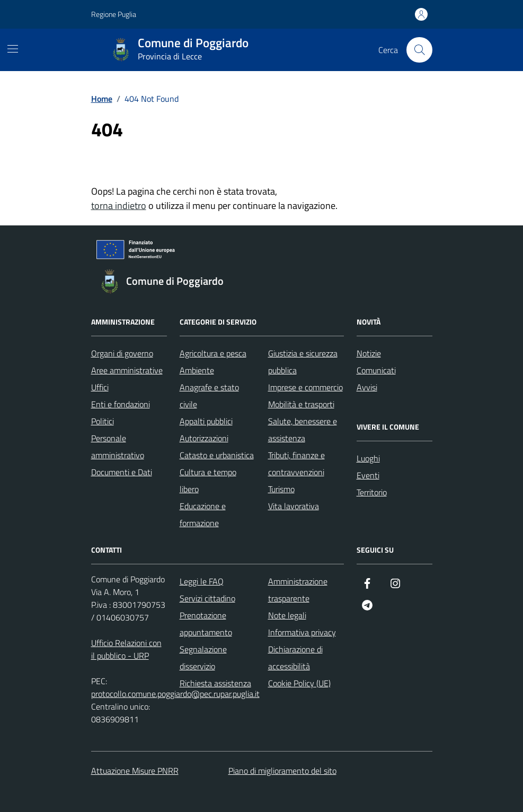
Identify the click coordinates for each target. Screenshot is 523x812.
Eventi (368, 475)
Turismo (281, 489)
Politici (103, 421)
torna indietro (119, 206)
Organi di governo (122, 353)
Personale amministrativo (118, 447)
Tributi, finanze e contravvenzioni (296, 464)
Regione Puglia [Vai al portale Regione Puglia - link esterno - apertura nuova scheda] (114, 14)
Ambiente (197, 370)
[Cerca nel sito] (419, 50)
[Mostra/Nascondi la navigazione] (13, 49)
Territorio (372, 492)
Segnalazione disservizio (203, 658)
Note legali (287, 615)
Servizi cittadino (207, 598)
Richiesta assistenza (215, 683)
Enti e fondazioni (121, 404)
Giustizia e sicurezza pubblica (303, 362)
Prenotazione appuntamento (206, 624)
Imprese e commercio (305, 387)
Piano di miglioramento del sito (282, 771)
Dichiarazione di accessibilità (295, 658)
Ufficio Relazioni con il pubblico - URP (126, 649)
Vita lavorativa (294, 506)
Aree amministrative (127, 370)
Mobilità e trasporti (301, 404)
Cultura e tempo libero (208, 481)
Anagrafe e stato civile (209, 396)
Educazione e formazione (203, 514)
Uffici (100, 387)
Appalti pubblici (206, 421)
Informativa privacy (302, 632)
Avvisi (367, 387)
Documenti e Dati (122, 472)
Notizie (369, 353)
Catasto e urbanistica (217, 455)
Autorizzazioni (204, 438)
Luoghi (368, 458)
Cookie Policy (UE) (299, 683)
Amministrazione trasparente (298, 590)
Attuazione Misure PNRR (135, 771)
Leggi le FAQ (202, 581)
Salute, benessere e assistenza (303, 430)
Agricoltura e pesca (213, 353)
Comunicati (376, 370)
